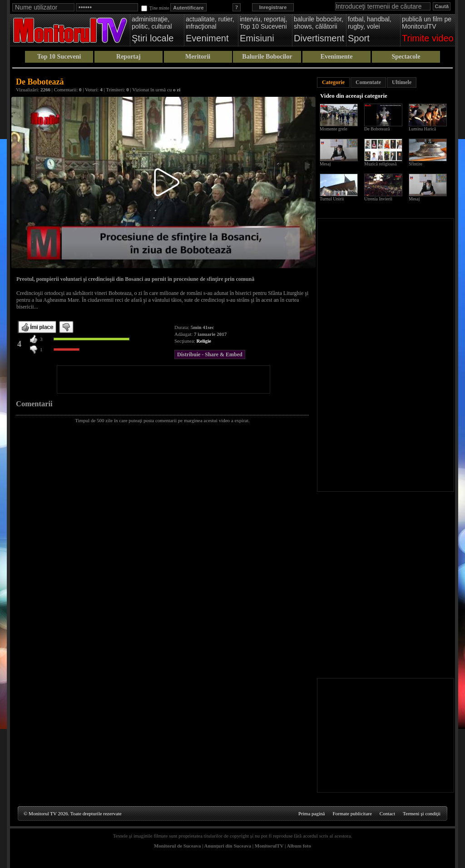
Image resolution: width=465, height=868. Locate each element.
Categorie (333, 82)
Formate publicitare (352, 813)
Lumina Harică (422, 129)
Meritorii (198, 57)
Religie (204, 341)
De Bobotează (377, 129)
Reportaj (129, 57)
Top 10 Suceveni (59, 57)
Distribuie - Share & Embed (210, 354)
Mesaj (325, 164)
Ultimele (402, 82)
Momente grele (334, 129)
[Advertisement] (163, 379)
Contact (387, 813)
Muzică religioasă (380, 164)
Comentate (368, 82)
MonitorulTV (269, 846)
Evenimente (337, 57)
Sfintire (416, 164)
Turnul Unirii (332, 199)
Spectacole (406, 57)
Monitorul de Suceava (177, 846)
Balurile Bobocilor (267, 57)
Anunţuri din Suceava (228, 846)
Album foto (299, 846)
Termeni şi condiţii (422, 813)
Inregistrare (273, 7)
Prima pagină (312, 813)
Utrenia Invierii (378, 199)
